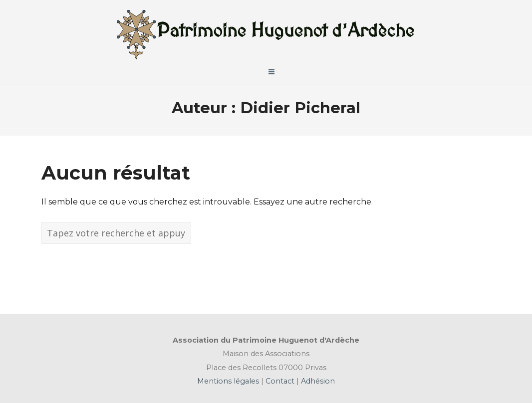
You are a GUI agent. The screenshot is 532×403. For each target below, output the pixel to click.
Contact (279, 381)
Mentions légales (229, 381)
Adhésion (317, 381)
